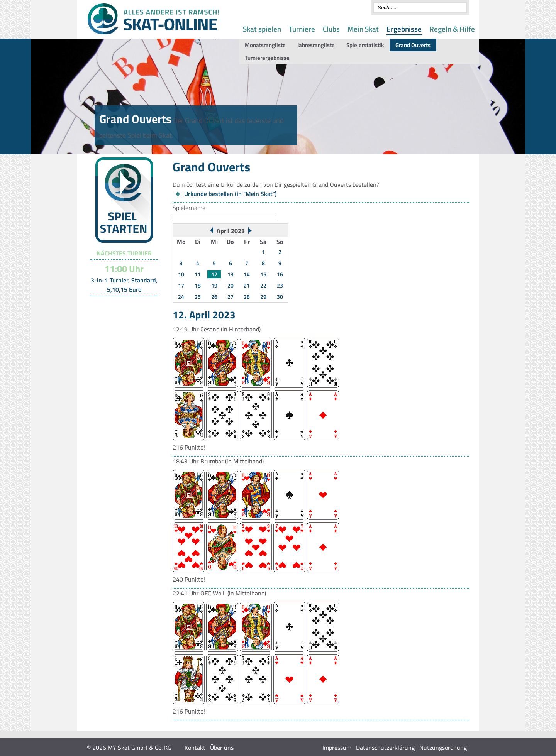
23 (280, 285)
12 (214, 274)
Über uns (222, 748)
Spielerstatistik (365, 45)
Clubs (331, 29)
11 (198, 274)
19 (214, 285)
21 (247, 285)
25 (198, 297)
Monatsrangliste (265, 45)
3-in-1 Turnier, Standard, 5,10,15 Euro (124, 285)
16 (280, 274)
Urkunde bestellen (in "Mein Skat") (231, 194)
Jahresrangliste (316, 45)
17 (181, 285)
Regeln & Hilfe (452, 29)
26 (214, 297)
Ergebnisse (404, 29)
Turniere (302, 29)
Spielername (189, 208)
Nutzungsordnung (443, 748)
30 (280, 297)
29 (263, 297)
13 (231, 274)
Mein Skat (363, 29)
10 (181, 274)
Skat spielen (262, 29)
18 (198, 285)
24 (181, 297)
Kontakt (195, 748)
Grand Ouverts (413, 45)
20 (231, 285)
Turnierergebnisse (267, 58)
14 (247, 274)
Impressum (337, 748)
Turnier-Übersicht (121, 306)
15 (263, 274)
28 (247, 297)
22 (263, 285)
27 (231, 297)
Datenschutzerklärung (385, 748)
